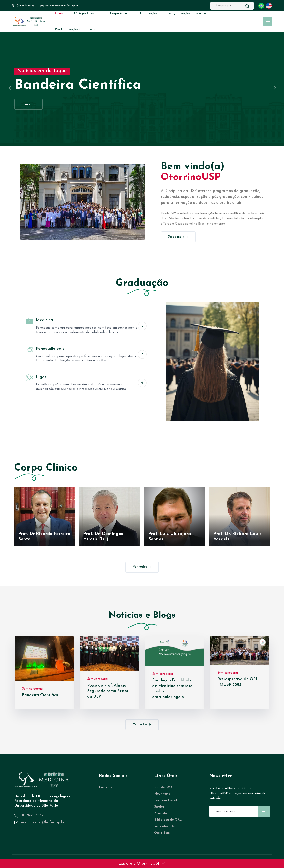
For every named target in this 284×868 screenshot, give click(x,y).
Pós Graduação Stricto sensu (76, 29)
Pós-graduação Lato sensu (187, 13)
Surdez (159, 807)
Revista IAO (163, 787)
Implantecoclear (166, 826)
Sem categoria (32, 689)
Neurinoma (162, 794)
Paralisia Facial (166, 800)
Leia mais (28, 104)
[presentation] (10, 87)
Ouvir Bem (162, 833)
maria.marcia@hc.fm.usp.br (42, 822)
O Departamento (87, 13)
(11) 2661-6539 (26, 6)
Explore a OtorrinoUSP (142, 863)
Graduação (148, 13)
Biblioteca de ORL (168, 820)
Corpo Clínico (120, 13)
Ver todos (142, 567)
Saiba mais (178, 237)
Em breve (106, 787)
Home (59, 13)
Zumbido (161, 813)
